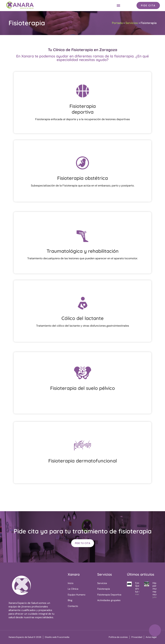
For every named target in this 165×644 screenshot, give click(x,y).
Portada (117, 23)
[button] (118, 5)
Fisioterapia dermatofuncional (83, 461)
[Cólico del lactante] (83, 303)
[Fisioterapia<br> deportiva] (83, 91)
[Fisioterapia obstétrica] (83, 163)
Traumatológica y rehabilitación (83, 251)
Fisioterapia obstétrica (82, 178)
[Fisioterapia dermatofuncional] (83, 445)
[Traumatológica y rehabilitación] (83, 236)
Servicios (132, 23)
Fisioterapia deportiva (83, 109)
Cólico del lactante (82, 318)
